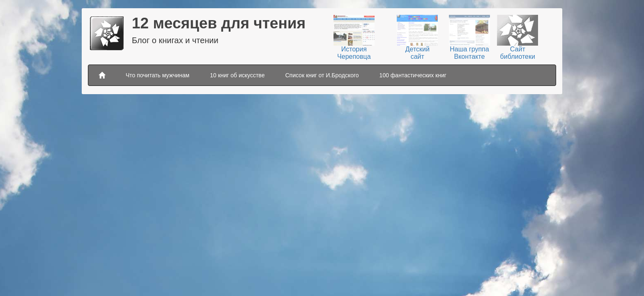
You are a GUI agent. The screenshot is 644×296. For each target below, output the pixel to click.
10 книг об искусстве (237, 75)
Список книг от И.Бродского (322, 75)
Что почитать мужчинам (158, 75)
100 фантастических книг (413, 75)
